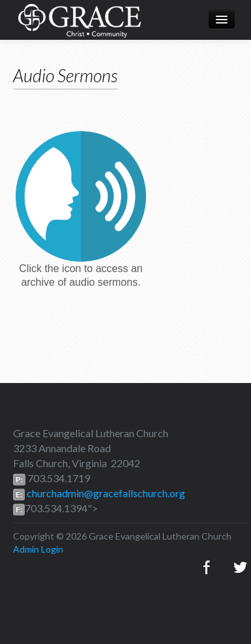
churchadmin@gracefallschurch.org (105, 493)
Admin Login (38, 549)
